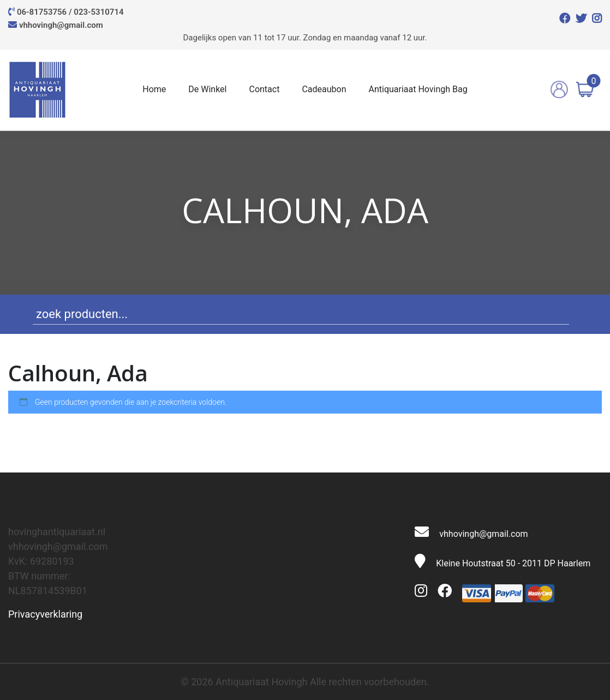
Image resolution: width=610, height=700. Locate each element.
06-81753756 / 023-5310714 (70, 12)
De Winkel (207, 89)
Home (154, 89)
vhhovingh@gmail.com (61, 25)
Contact (264, 89)
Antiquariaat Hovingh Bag (418, 89)
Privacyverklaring (45, 614)
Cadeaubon (324, 89)
